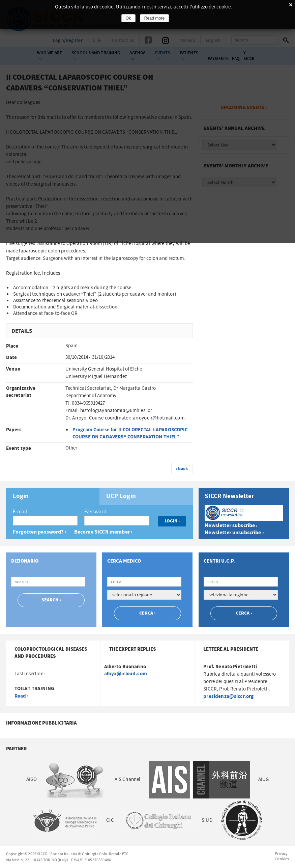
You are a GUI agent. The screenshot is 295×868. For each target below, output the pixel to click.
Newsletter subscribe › (231, 526)
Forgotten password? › (40, 532)
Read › (22, 696)
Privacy (281, 853)
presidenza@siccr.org (228, 696)
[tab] (53, 496)
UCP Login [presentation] (121, 496)
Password (95, 512)
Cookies (282, 859)
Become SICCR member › (103, 532)
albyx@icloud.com (126, 674)
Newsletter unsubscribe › (234, 533)
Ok (128, 18)
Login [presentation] (21, 496)
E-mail (20, 512)
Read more (155, 18)
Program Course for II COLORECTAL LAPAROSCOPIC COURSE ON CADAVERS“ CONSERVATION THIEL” (130, 433)
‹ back (182, 469)
